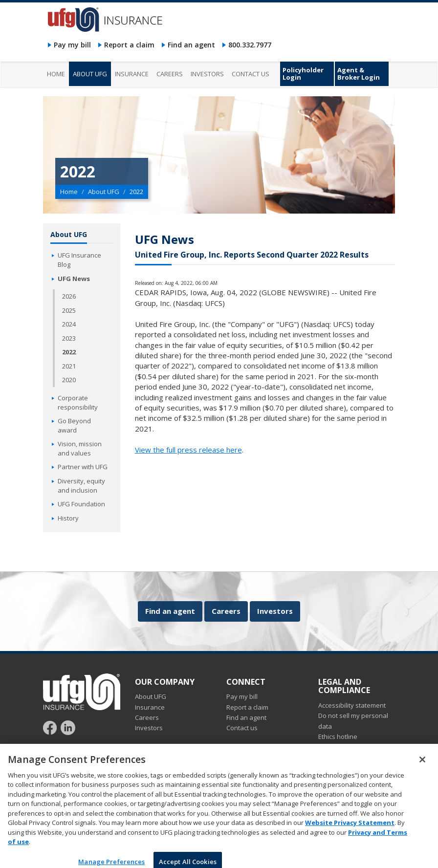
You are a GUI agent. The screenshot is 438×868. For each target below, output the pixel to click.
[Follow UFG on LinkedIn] (68, 727)
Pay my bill (72, 45)
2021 (69, 366)
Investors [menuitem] (207, 74)
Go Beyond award (74, 425)
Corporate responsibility (78, 402)
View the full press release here (188, 450)
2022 (69, 352)
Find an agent (191, 45)
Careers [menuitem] (170, 74)
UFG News (74, 279)
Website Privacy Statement (350, 827)
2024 (69, 324)
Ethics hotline (338, 737)
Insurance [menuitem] (132, 74)
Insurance (150, 707)
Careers (226, 611)
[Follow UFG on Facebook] (51, 727)
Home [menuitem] (56, 74)
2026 (69, 296)
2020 (69, 380)
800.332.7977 (250, 45)
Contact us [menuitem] (251, 74)
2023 (69, 338)
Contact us (242, 728)
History (68, 518)
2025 (69, 310)
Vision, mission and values (80, 448)
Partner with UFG (83, 467)
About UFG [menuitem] (90, 74)
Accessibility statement (352, 705)
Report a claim (129, 45)
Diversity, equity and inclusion (81, 486)
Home (69, 192)
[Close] (422, 764)
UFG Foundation (81, 504)
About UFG (104, 192)
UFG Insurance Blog (79, 260)
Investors (275, 611)
